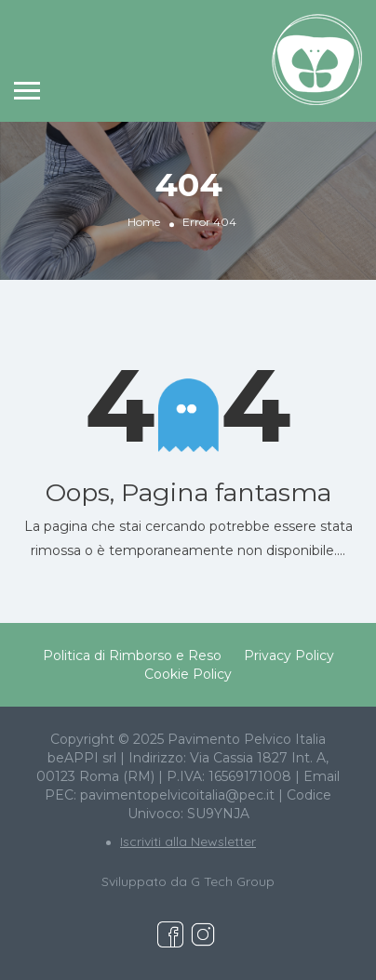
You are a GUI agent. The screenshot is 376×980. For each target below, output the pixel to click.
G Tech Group (233, 881)
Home (144, 222)
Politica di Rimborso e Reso (132, 656)
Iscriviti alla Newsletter (188, 841)
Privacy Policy (289, 656)
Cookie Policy (188, 674)
